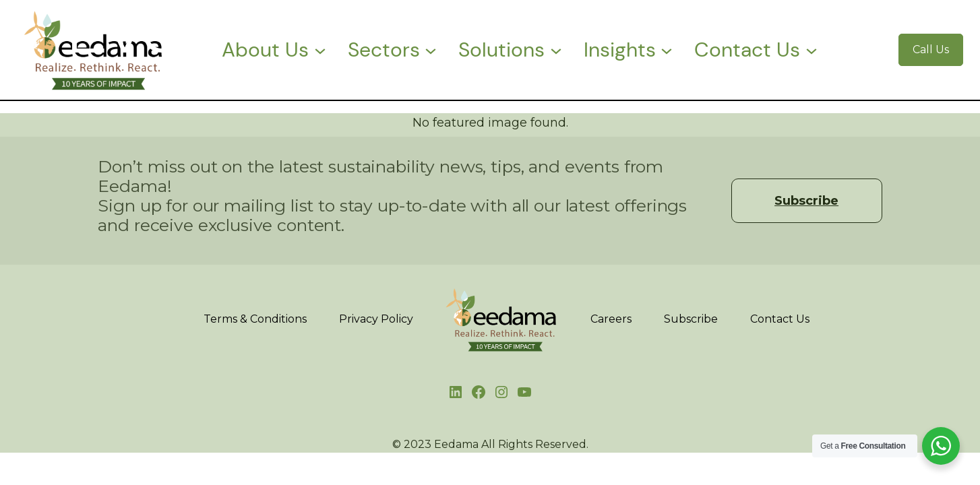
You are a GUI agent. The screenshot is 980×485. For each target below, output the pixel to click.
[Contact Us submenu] (811, 50)
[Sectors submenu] (431, 50)
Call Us (931, 50)
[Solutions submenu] (556, 50)
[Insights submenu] (667, 50)
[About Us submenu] (320, 50)
